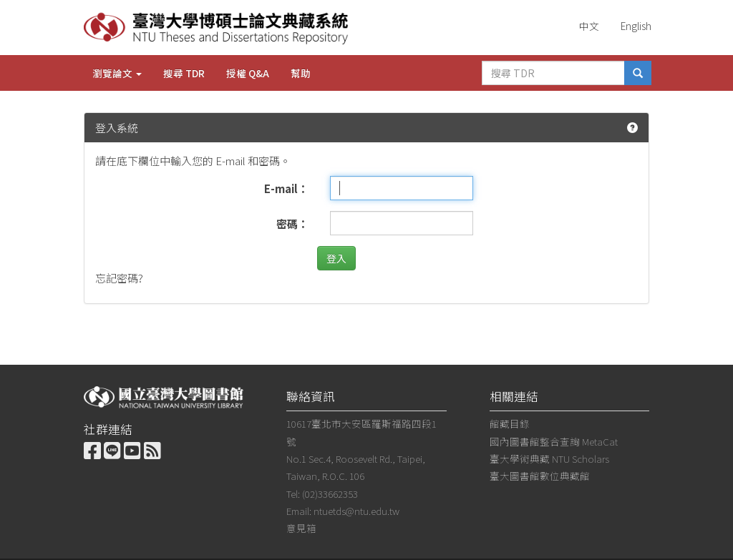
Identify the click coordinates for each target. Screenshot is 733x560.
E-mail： (286, 188)
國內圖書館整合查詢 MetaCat (554, 441)
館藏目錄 (510, 423)
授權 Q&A (248, 73)
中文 (589, 26)
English (636, 26)
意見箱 (301, 528)
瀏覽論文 (117, 73)
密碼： (292, 223)
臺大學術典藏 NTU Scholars (549, 458)
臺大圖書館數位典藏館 (540, 476)
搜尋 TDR (184, 73)
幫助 (301, 73)
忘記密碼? (119, 278)
